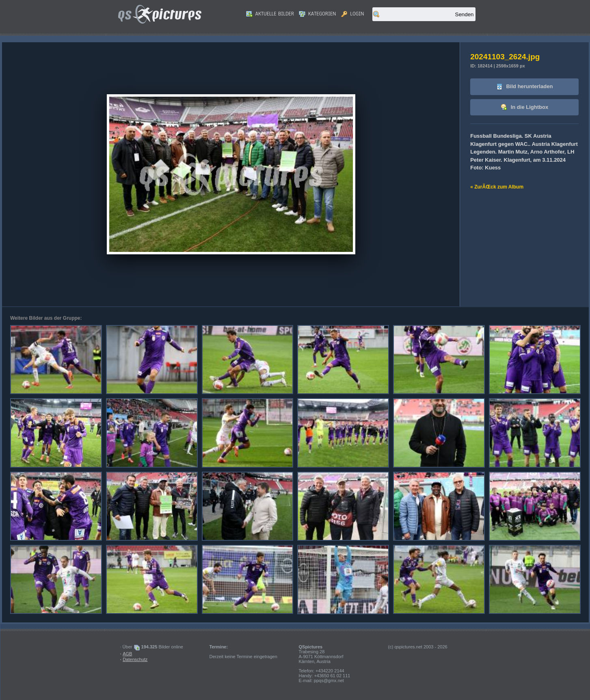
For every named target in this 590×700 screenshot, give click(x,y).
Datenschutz (135, 659)
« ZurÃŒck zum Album (497, 187)
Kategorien (318, 14)
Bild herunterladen (524, 87)
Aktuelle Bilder (270, 14)
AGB (127, 654)
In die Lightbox (524, 107)
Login (353, 14)
